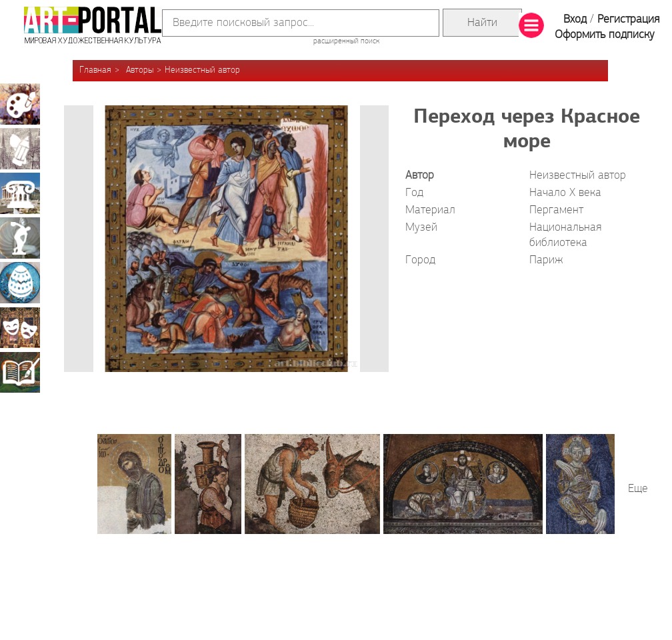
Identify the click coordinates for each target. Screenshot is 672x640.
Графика (20, 149)
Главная (95, 70)
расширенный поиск (346, 41)
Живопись (20, 104)
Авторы (140, 70)
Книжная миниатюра (20, 372)
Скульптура (20, 238)
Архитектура (20, 193)
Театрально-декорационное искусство (20, 327)
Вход (575, 20)
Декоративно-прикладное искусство (20, 283)
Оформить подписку (605, 35)
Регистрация (628, 20)
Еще (638, 489)
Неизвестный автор (202, 70)
